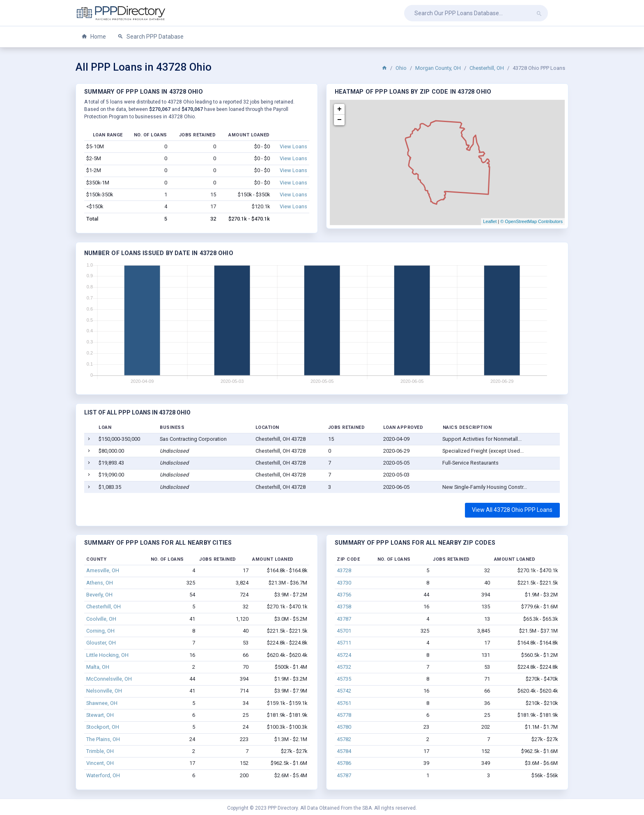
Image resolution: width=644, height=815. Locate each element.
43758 (344, 607)
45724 (344, 655)
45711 (344, 643)
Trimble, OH (100, 751)
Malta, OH (98, 667)
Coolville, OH (101, 619)
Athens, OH (100, 583)
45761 (344, 703)
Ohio (401, 68)
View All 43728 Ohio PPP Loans (512, 510)
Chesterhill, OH (487, 68)
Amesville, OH (103, 570)
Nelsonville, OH (104, 691)
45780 (344, 727)
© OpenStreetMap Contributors (531, 221)
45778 (344, 715)
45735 (344, 679)
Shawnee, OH (102, 703)
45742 (344, 691)
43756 (344, 595)
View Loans (293, 146)
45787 (344, 775)
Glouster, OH (101, 643)
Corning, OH (100, 631)
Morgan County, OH (438, 68)
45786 (344, 763)
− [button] (339, 120)
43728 (344, 570)
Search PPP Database (151, 37)
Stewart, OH (100, 715)
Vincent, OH (100, 763)
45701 (344, 631)
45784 (344, 751)
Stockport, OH (103, 727)
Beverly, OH (99, 595)
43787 (344, 619)
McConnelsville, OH (109, 679)
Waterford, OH (103, 775)
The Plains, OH (103, 739)
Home (94, 37)
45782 (344, 739)
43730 (344, 583)
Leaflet (490, 221)
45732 (344, 667)
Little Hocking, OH (107, 655)
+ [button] (339, 109)
